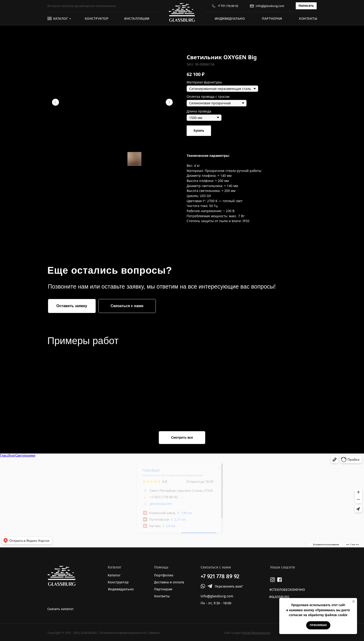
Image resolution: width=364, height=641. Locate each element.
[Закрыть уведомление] (354, 602)
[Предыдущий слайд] (55, 102)
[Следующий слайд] (169, 102)
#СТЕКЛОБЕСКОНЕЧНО (287, 590)
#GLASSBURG (279, 597)
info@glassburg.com (270, 6)
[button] (306, 6)
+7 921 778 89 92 (228, 6)
